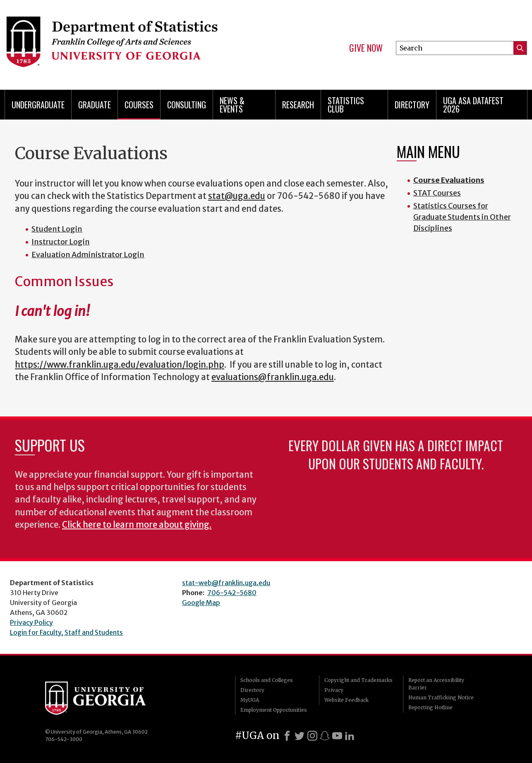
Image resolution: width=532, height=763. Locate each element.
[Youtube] (337, 736)
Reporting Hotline (430, 707)
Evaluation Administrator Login (88, 255)
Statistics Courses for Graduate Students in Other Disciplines (462, 217)
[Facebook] (287, 736)
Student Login (57, 229)
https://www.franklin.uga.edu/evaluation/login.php (120, 365)
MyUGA (250, 700)
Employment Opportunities (274, 710)
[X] (300, 736)
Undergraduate (38, 105)
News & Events (232, 105)
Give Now (366, 48)
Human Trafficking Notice (441, 697)
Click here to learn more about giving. (137, 525)
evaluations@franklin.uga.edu (273, 377)
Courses (139, 105)
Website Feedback (346, 700)
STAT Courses (437, 193)
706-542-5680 (232, 593)
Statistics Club (346, 105)
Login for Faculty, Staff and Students (66, 632)
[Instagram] (312, 736)
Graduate (95, 105)
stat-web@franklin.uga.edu (226, 583)
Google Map (201, 603)
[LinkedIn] (350, 736)
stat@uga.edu (237, 196)
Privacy (334, 690)
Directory (412, 105)
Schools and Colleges (267, 680)
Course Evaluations (449, 180)
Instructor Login (61, 242)
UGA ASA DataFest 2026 (473, 105)
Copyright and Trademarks (358, 680)
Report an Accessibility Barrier (436, 684)
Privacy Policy (31, 622)
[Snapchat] (325, 736)
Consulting (187, 105)
